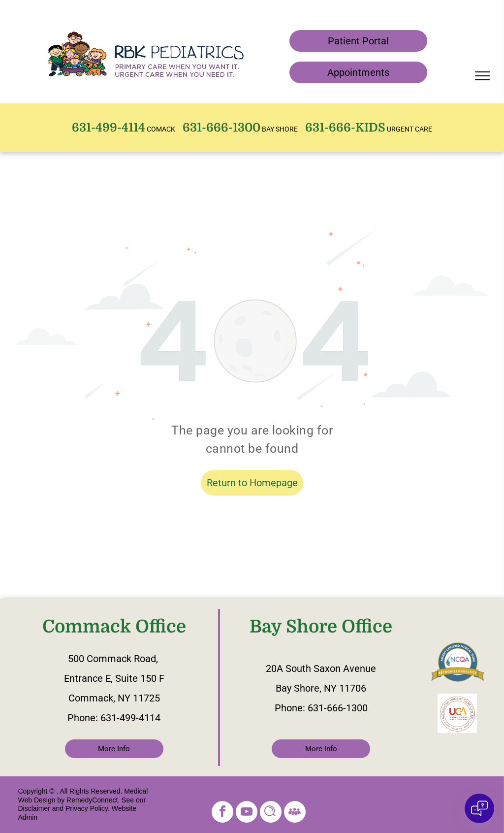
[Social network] (271, 813)
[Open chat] (479, 808)
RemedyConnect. (93, 800)
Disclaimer (34, 808)
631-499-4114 (130, 718)
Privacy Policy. (88, 808)
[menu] (482, 76)
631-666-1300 (338, 708)
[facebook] (222, 813)
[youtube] (247, 813)
